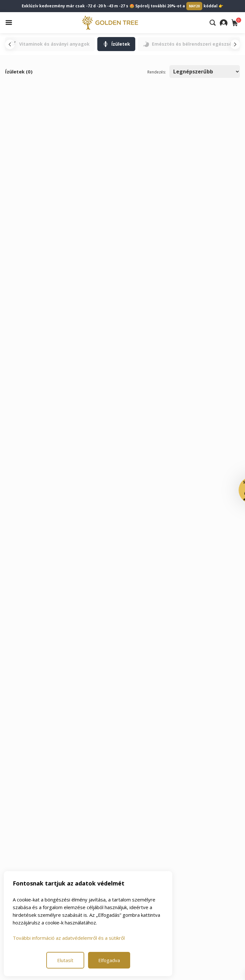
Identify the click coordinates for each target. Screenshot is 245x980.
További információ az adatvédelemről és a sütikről (69, 938)
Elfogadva (109, 960)
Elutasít (65, 960)
